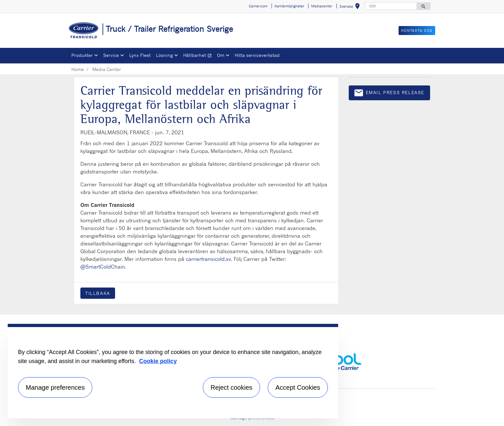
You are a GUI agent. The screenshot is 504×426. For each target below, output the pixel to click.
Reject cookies (231, 387)
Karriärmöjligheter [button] (289, 6)
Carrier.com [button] (258, 6)
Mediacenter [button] (322, 6)
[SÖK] (391, 6)
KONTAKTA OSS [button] (417, 31)
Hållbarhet (199, 56)
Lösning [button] (164, 55)
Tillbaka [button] (98, 293)
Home (78, 69)
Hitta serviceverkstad (257, 55)
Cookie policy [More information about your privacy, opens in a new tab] (158, 361)
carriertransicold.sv (208, 259)
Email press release (389, 94)
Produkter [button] (82, 55)
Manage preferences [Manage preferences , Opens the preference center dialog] (55, 387)
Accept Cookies (298, 387)
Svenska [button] (351, 7)
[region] (173, 371)
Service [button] (111, 55)
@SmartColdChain (103, 267)
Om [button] (221, 55)
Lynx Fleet (140, 55)
